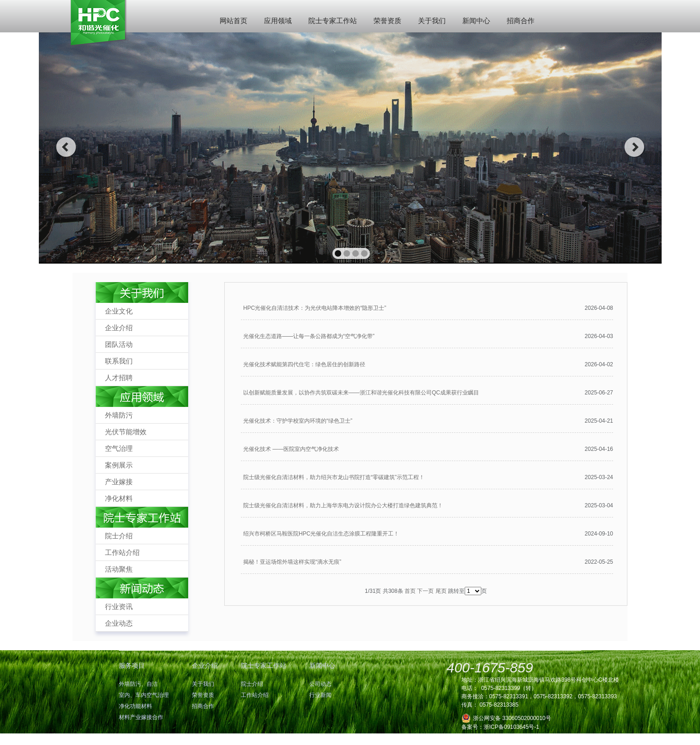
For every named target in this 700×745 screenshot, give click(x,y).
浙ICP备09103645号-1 (511, 727)
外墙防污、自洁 (138, 684)
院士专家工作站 (333, 21)
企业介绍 (119, 328)
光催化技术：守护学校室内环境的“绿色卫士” (298, 421)
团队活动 (119, 344)
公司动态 (320, 684)
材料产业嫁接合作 (141, 717)
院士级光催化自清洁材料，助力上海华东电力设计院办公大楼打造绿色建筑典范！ (343, 505)
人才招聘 (119, 378)
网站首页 (233, 21)
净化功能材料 (135, 706)
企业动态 (119, 623)
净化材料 (119, 498)
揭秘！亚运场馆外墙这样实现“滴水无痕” (292, 562)
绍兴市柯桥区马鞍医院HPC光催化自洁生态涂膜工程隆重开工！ (321, 534)
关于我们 (432, 21)
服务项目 (132, 665)
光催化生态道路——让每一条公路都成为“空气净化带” (309, 336)
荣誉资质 (387, 21)
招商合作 (521, 21)
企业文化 (119, 311)
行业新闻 (320, 695)
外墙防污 (119, 415)
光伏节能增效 (126, 432)
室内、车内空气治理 (144, 695)
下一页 (425, 591)
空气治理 (119, 448)
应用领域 (278, 21)
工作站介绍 (122, 552)
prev (66, 147)
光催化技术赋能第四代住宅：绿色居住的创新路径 (304, 364)
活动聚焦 (119, 569)
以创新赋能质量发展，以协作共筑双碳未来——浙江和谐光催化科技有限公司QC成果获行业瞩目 (361, 393)
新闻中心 (476, 21)
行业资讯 (119, 606)
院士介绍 (119, 536)
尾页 (441, 591)
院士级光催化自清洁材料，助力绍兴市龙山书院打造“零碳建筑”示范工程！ (334, 477)
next (635, 147)
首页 (410, 591)
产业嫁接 (119, 482)
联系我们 (119, 361)
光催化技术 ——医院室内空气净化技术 (291, 449)
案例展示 (119, 465)
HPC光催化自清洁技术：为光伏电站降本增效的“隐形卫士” (315, 308)
